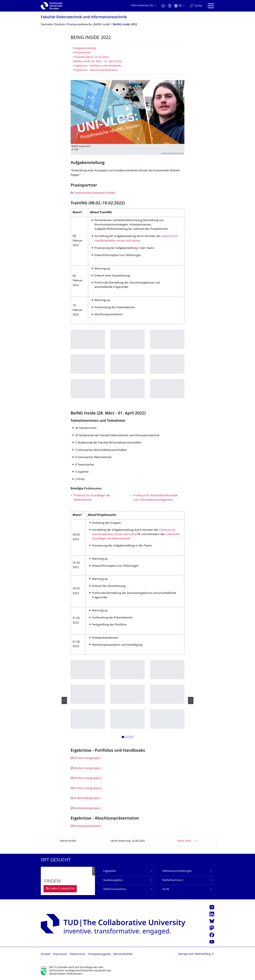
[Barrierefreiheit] (170, 6)
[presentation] (64, 700)
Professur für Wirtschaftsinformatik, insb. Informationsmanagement (156, 498)
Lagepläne (109, 871)
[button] (123, 738)
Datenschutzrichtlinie (173, 154)
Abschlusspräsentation (87, 826)
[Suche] (196, 6)
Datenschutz (78, 954)
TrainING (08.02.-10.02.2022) (91, 57)
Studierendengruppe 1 (87, 798)
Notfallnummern (173, 880)
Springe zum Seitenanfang (194, 954)
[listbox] (127, 367)
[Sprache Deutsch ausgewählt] (179, 6)
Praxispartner (83, 53)
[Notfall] (163, 6)
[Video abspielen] (127, 112)
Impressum (60, 954)
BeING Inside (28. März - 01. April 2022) (98, 62)
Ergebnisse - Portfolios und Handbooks (98, 66)
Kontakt (46, 954)
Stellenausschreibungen (177, 871)
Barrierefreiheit (123, 954)
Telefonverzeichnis (115, 889)
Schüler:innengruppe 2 (87, 768)
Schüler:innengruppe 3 (87, 778)
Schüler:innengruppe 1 (87, 758)
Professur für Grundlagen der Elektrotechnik (92, 498)
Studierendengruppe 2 (87, 808)
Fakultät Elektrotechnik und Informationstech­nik (84, 17)
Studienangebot (113, 880)
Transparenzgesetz (99, 954)
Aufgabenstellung (85, 48)
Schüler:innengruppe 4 (87, 788)
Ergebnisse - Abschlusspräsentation (96, 70)
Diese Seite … (185, 841)
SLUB (166, 889)
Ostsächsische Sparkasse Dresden (94, 193)
